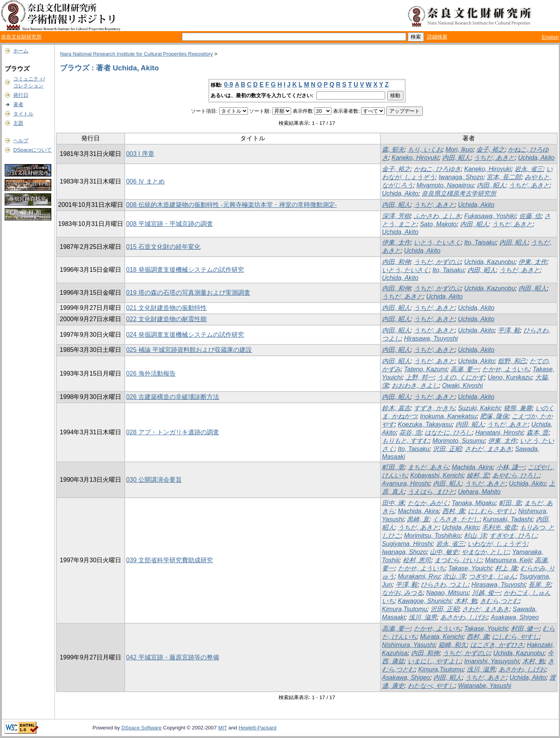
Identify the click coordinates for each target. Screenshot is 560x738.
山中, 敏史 (444, 552)
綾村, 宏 (478, 475)
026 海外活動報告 (151, 373)
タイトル (23, 114)
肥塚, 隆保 (494, 416)
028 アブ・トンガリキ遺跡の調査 (173, 432)
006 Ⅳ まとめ (146, 181)
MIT (222, 728)
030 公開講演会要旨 (154, 480)
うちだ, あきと (494, 158)
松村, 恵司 (417, 560)
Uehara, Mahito (479, 492)
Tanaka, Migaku (473, 503)
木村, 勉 (466, 601)
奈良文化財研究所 (21, 37)
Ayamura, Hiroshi (406, 484)
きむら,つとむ (499, 601)
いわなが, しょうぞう (497, 544)
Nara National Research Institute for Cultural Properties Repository (136, 54)
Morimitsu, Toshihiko (432, 536)
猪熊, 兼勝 (518, 408)
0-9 (229, 85)
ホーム (21, 51)
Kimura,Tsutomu (405, 609)
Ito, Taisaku (480, 242)
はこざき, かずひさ (497, 645)
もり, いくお (425, 150)
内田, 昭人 (456, 158)
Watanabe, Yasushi (484, 686)
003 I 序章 (140, 154)
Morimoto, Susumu (459, 441)
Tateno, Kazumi (426, 369)
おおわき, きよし (415, 386)
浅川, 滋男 (423, 617)
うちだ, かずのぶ (437, 262)
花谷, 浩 (410, 433)
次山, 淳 (454, 576)
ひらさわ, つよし (444, 585)
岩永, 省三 (529, 169)
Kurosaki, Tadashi (508, 519)
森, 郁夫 (393, 150)
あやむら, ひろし (516, 475)
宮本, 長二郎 (504, 177)
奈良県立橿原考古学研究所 (459, 193)
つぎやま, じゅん (492, 576)
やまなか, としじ (485, 552)
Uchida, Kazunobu (489, 262)
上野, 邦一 (420, 377)
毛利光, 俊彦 (499, 527)
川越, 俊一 (486, 593)
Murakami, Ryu (419, 576)
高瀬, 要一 (465, 369)
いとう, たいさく (437, 242)
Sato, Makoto (438, 224)
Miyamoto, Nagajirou (445, 185)
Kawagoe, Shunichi (425, 601)
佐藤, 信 (530, 216)
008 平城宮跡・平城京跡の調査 (170, 224)
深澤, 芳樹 (396, 216)
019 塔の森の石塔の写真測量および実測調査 (188, 293)
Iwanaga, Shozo (461, 177)
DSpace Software (141, 728)
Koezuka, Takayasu (425, 424)
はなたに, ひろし (448, 433)
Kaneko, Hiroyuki (415, 158)
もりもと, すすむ (406, 441)
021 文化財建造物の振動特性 (167, 308)
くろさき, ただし (456, 519)
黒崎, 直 (418, 519)
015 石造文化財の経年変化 (163, 247)
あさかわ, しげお (464, 617)
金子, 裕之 (491, 150)
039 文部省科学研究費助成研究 (170, 560)
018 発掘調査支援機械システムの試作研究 (185, 270)
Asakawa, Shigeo (515, 617)
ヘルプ (21, 141)
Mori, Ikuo (459, 150)
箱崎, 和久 (453, 645)
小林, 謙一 (510, 467)
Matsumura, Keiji (508, 560)
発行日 (21, 95)
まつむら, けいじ (458, 560)
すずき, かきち (434, 408)
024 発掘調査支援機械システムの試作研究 (185, 335)
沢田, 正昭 (447, 449)
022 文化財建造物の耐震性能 (167, 319)
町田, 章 (393, 467)
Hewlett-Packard (258, 728)
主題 (18, 123)
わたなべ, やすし (431, 686)
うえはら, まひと (431, 492)
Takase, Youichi (470, 568)
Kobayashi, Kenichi (437, 475)
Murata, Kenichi (442, 637)
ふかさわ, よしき (437, 216)
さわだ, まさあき (488, 449)
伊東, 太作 (396, 242)
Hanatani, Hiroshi (499, 433)
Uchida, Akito (536, 158)
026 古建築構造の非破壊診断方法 (173, 397)
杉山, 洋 (475, 536)
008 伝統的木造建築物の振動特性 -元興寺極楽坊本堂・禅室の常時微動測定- (232, 205)
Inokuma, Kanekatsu (448, 416)
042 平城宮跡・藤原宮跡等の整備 (173, 657)
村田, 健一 (525, 629)
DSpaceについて (32, 150)
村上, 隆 (506, 568)
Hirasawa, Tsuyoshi (431, 338)
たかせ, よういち (506, 369)
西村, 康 (453, 511)
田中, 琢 (393, 503)
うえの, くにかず (461, 377)
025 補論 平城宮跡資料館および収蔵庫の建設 (189, 350)
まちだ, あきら (428, 467)
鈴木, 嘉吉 (396, 408)
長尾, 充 (540, 585)
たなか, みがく (428, 503)
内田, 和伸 (396, 262)
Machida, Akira (472, 467)
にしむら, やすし (491, 511)
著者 (18, 104)
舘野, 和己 (512, 361)
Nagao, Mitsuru (447, 593)
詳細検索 (437, 37)
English (550, 37)
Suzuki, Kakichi (479, 408)
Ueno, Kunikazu (510, 377)
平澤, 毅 (509, 330)
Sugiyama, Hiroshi (407, 544)
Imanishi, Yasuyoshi (491, 661)
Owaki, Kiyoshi (463, 386)
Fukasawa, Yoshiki (490, 216)
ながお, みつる (402, 593)
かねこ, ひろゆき (437, 169)
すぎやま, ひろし (513, 536)
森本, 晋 (538, 433)
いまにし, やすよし (434, 661)
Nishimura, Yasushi (408, 645)
